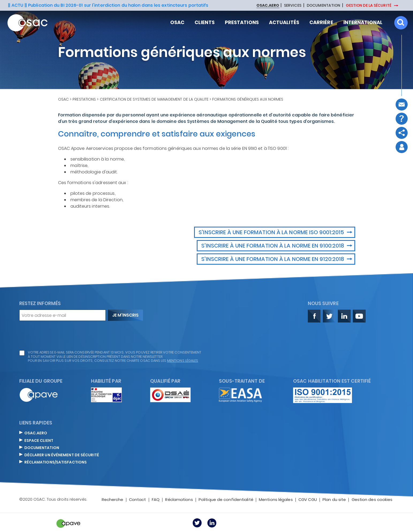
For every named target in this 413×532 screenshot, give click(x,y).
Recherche (113, 500)
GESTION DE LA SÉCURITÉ (369, 5)
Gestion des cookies (372, 500)
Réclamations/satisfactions (56, 462)
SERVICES (293, 6)
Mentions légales (276, 500)
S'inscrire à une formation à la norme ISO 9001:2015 (272, 232)
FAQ (156, 500)
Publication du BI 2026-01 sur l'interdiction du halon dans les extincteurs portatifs (118, 5)
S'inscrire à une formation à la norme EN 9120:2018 (273, 259)
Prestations (84, 99)
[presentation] (60, 336)
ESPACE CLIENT (39, 441)
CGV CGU (308, 500)
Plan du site (334, 500)
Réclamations (179, 500)
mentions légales (183, 361)
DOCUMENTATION (323, 6)
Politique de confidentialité (226, 500)
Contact (138, 500)
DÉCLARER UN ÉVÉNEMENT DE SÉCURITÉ (62, 455)
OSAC (63, 99)
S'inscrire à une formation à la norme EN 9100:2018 (273, 246)
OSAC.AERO (36, 433)
